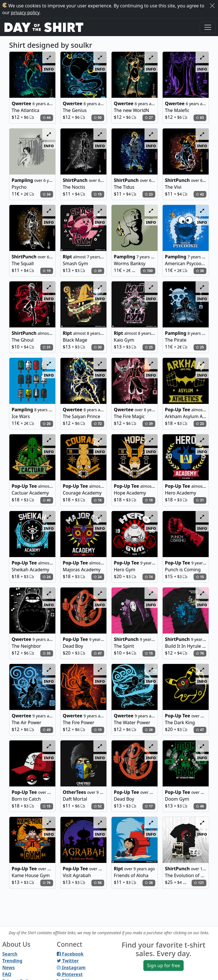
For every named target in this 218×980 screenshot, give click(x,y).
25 (149, 347)
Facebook (70, 954)
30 (98, 347)
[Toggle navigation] (208, 27)
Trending (12, 961)
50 (98, 118)
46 (200, 806)
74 (149, 577)
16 (98, 500)
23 (149, 194)
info (49, 69)
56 (98, 883)
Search (10, 954)
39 (98, 271)
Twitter (68, 961)
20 (47, 424)
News (9, 967)
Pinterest (70, 974)
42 (200, 194)
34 (47, 194)
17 (149, 806)
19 (47, 271)
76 (200, 653)
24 (47, 577)
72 (98, 424)
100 (148, 271)
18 (149, 500)
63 (200, 118)
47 (98, 653)
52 (98, 806)
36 (200, 271)
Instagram (71, 967)
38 (149, 730)
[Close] (212, 6)
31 (47, 347)
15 (98, 194)
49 (47, 730)
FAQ (7, 974)
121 (199, 883)
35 (47, 653)
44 (47, 118)
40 (47, 500)
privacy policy (25, 13)
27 (149, 118)
